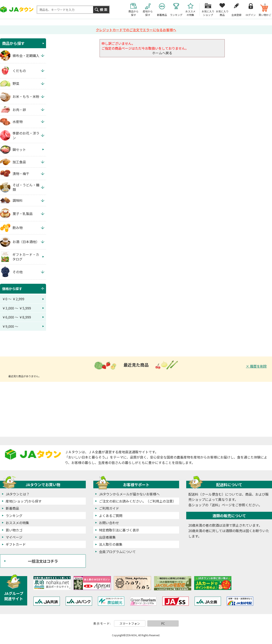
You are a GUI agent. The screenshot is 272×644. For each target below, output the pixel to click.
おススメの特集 (17, 523)
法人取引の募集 (111, 544)
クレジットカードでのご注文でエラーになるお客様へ (136, 30)
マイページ (14, 537)
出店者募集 (107, 537)
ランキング (14, 516)
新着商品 (12, 508)
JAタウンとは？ (18, 494)
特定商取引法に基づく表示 (119, 530)
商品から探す (13, 43)
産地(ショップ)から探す (24, 501)
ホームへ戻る (162, 53)
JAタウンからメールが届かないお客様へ (129, 494)
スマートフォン (130, 623)
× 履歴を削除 (256, 366)
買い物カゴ (14, 530)
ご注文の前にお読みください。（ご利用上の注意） (137, 501)
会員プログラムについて (117, 552)
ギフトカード (16, 544)
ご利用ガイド (109, 508)
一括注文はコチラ (43, 561)
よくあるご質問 (111, 516)
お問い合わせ (109, 523)
